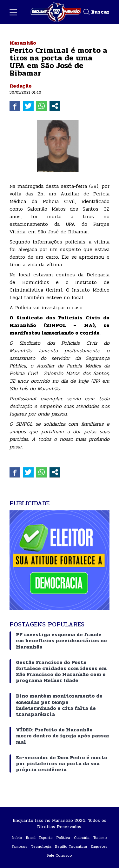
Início (17, 838)
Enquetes (99, 846)
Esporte (46, 838)
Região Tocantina (71, 846)
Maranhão (23, 43)
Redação (21, 86)
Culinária (82, 838)
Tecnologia (41, 846)
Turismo (100, 838)
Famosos (20, 846)
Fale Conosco (60, 855)
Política (63, 838)
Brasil (31, 838)
